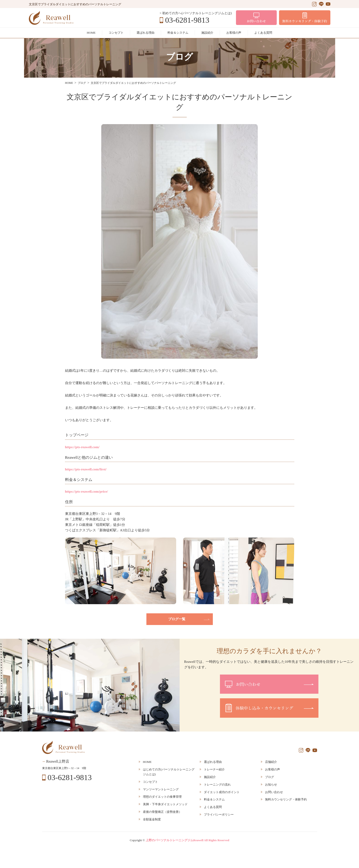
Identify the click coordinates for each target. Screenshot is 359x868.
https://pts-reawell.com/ (82, 447)
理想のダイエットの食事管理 (162, 797)
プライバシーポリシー (219, 815)
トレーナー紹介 (214, 769)
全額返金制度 (152, 819)
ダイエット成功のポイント (222, 792)
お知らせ (271, 785)
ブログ (270, 777)
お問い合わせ (274, 792)
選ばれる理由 (145, 33)
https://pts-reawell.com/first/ (86, 469)
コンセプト (116, 33)
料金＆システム (178, 33)
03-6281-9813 (187, 20)
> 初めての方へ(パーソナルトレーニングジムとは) (196, 13)
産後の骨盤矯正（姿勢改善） (162, 812)
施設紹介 (207, 33)
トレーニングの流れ (217, 785)
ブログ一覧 (177, 619)
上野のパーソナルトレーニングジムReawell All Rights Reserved (188, 840)
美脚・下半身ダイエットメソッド (165, 804)
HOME (91, 33)
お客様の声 (234, 33)
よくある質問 (263, 33)
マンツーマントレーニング (161, 789)
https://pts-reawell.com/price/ (87, 491)
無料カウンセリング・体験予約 (286, 799)
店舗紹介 (271, 762)
